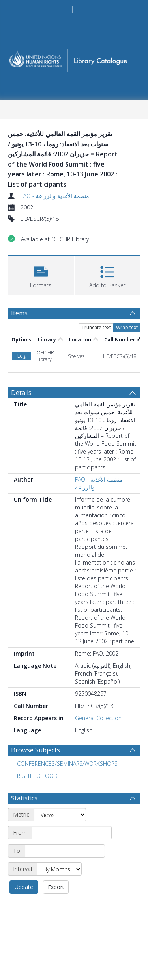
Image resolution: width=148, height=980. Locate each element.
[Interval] (59, 869)
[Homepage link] (74, 58)
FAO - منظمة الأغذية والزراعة (55, 196)
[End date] (65, 851)
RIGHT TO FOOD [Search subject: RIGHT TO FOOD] (37, 776)
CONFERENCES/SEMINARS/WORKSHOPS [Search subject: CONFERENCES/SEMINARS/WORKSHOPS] (67, 764)
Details (21, 393)
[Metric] (60, 815)
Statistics (24, 798)
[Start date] (72, 833)
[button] (41, 275)
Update (24, 887)
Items (19, 313)
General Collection (98, 718)
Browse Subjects (36, 750)
